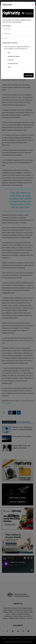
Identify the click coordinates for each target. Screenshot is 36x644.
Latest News (10, 7)
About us (4, 638)
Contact (32, 638)
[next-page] (6, 455)
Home (4, 7)
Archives (11, 638)
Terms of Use (19, 638)
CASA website (6, 403)
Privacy (26, 638)
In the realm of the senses (22, 436)
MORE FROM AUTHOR (24, 422)
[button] (3, 3)
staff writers (7, 20)
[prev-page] (3, 455)
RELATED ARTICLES (9, 422)
